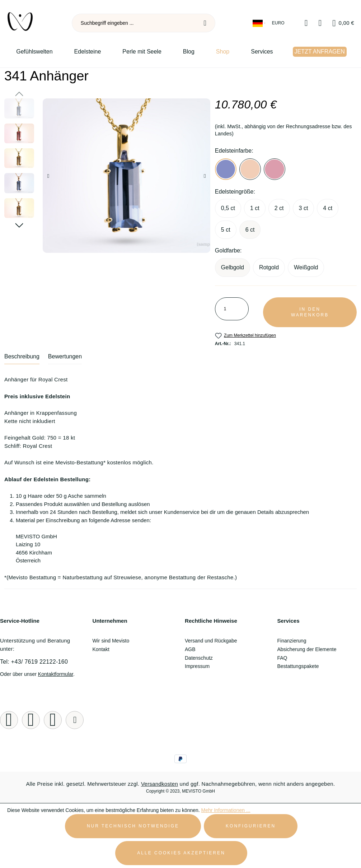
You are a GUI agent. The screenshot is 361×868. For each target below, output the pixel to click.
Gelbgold (233, 267)
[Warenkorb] (343, 23)
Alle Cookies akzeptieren (181, 853)
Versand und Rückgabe (211, 641)
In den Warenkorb (310, 312)
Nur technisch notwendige (133, 826)
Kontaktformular (56, 674)
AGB (190, 649)
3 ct (304, 208)
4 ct (328, 208)
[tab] (22, 359)
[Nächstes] (205, 176)
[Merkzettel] (306, 23)
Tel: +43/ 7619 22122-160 (34, 662)
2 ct (279, 208)
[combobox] (134, 23)
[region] (105, 176)
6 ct (250, 230)
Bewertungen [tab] (65, 356)
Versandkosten (160, 784)
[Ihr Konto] (320, 23)
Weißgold (306, 267)
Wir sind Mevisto (111, 641)
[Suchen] (205, 23)
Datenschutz (199, 658)
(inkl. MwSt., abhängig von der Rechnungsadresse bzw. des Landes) (283, 130)
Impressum (197, 666)
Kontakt (101, 649)
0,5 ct (228, 208)
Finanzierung (292, 641)
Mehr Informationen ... (226, 810)
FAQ (282, 658)
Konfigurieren (251, 826)
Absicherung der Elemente (307, 649)
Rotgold (269, 267)
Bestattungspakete (298, 666)
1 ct (255, 208)
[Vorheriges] (48, 176)
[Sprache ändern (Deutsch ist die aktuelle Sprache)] (259, 23)
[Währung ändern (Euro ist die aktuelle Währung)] (279, 23)
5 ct (226, 230)
